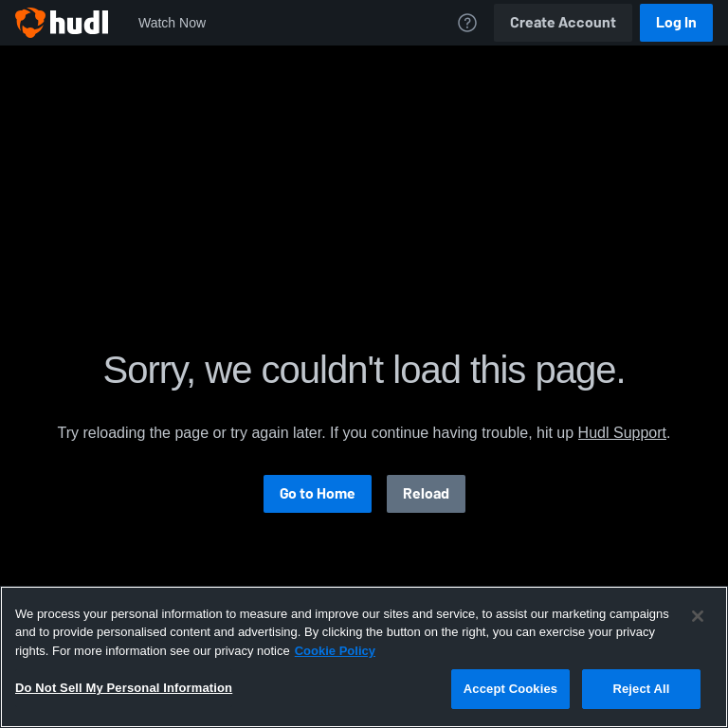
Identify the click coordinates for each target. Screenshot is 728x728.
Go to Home (318, 493)
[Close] (698, 616)
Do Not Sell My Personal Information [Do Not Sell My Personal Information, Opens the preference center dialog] (124, 688)
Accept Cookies (510, 689)
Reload (426, 493)
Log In (676, 22)
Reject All (641, 689)
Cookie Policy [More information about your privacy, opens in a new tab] (335, 651)
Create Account (563, 22)
